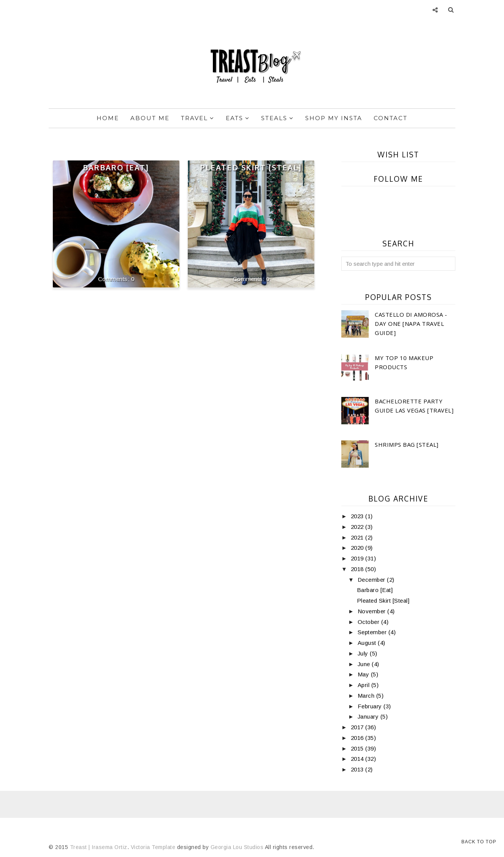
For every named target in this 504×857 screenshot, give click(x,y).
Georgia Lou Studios (237, 847)
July (364, 653)
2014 (358, 759)
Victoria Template (153, 847)
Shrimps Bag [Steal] (407, 444)
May (364, 674)
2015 (358, 748)
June (365, 664)
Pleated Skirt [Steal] (251, 167)
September (373, 632)
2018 (358, 569)
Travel (198, 118)
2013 (358, 769)
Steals (277, 118)
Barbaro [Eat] (116, 167)
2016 (358, 738)
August (368, 643)
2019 (358, 558)
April (365, 685)
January (369, 717)
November (373, 611)
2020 (358, 548)
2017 (358, 727)
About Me (150, 118)
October (369, 622)
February (371, 706)
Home (108, 118)
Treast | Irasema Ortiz (99, 847)
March (367, 696)
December (372, 580)
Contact (391, 118)
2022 (358, 527)
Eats (238, 118)
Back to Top (479, 842)
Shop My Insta (334, 118)
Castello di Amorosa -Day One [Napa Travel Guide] (411, 324)
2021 (358, 537)
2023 (358, 516)
